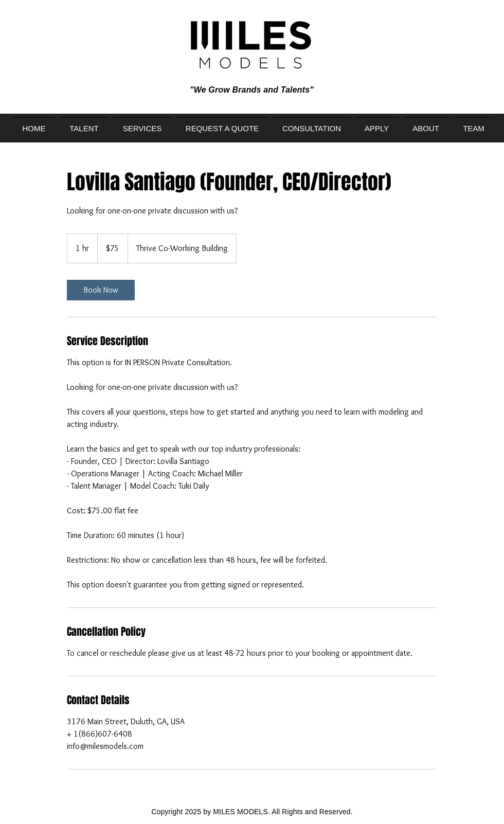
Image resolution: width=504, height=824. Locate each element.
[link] (101, 290)
